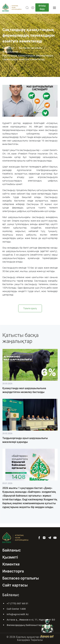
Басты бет (8, 48)
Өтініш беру (42, 7)
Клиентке (11, 564)
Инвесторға (13, 571)
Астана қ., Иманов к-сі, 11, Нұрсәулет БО (31, 620)
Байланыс (12, 550)
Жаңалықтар (10, 52)
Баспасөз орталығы (31, 48)
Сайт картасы (15, 585)
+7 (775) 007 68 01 (18, 603)
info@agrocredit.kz (18, 614)
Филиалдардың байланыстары (25, 625)
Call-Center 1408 (16, 609)
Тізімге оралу (30, 308)
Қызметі (10, 557)
